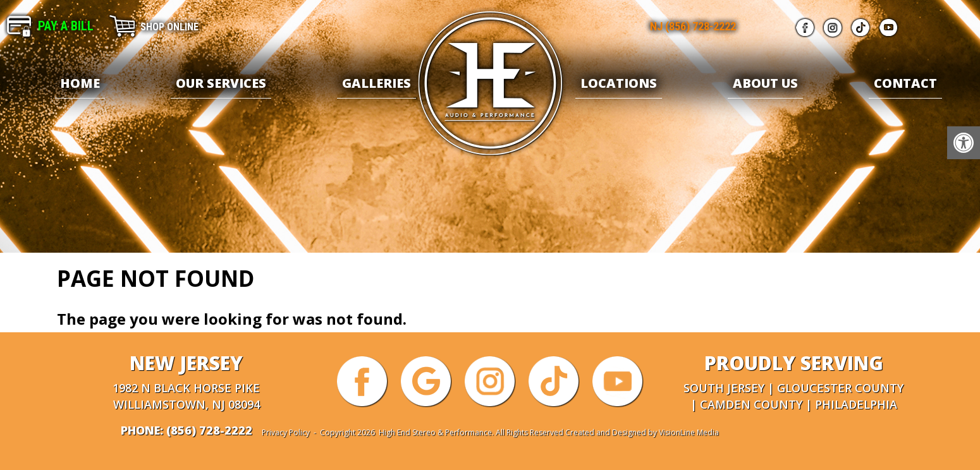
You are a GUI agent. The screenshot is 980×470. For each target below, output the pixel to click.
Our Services (221, 83)
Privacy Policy (286, 432)
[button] (964, 143)
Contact (905, 83)
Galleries (377, 83)
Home (80, 83)
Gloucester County (840, 388)
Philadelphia (856, 404)
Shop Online (169, 27)
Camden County (751, 404)
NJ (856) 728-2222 (693, 26)
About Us (765, 83)
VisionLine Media (689, 432)
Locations (619, 83)
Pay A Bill (66, 26)
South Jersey (724, 388)
